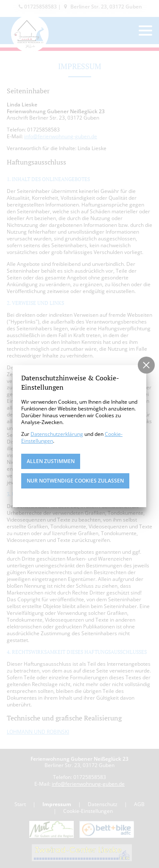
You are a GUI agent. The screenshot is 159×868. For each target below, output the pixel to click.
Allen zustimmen (51, 461)
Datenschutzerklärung (57, 434)
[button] (146, 365)
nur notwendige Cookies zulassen (75, 481)
